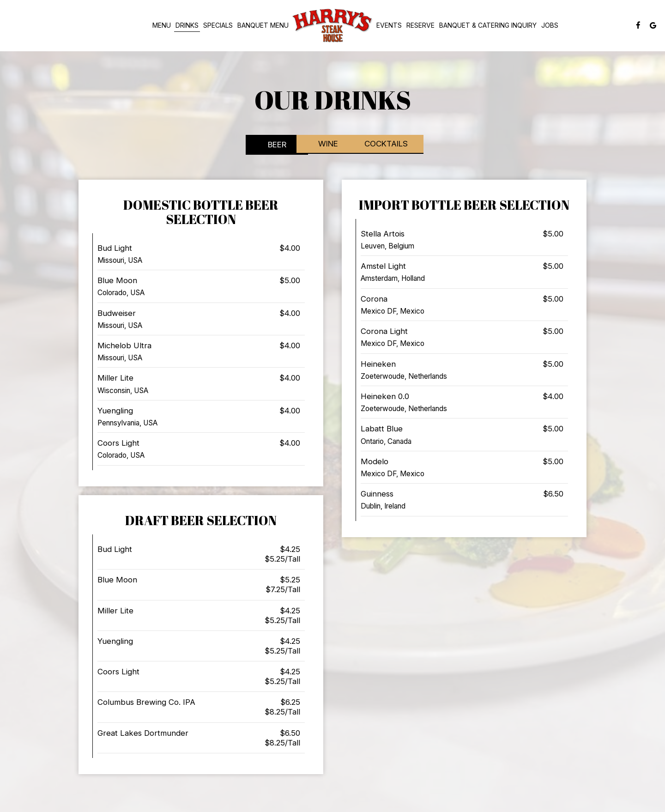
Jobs (550, 25)
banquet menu (263, 25)
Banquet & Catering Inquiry (488, 25)
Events (389, 25)
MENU (162, 25)
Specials (218, 25)
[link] (332, 25)
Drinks (187, 25)
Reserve (420, 25)
